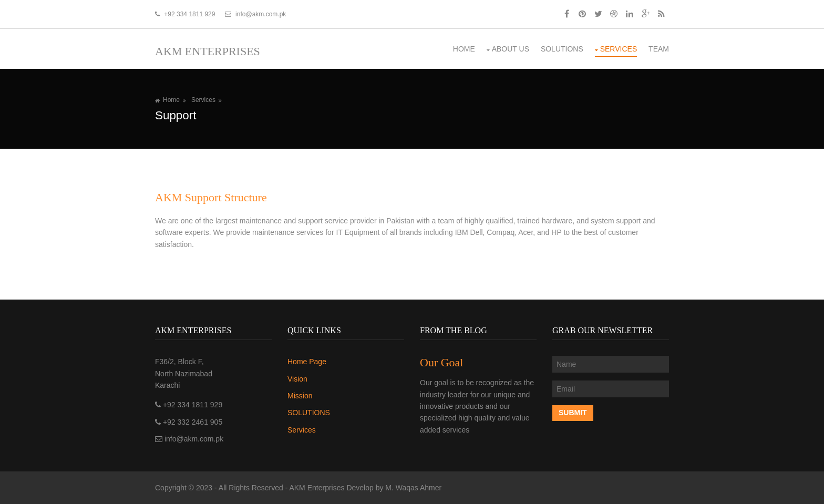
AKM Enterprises (208, 51)
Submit (573, 413)
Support (176, 115)
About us (511, 49)
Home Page (307, 362)
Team (659, 49)
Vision (297, 379)
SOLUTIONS (562, 49)
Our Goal (441, 362)
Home (464, 49)
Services (619, 49)
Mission (300, 396)
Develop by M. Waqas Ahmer (394, 488)
